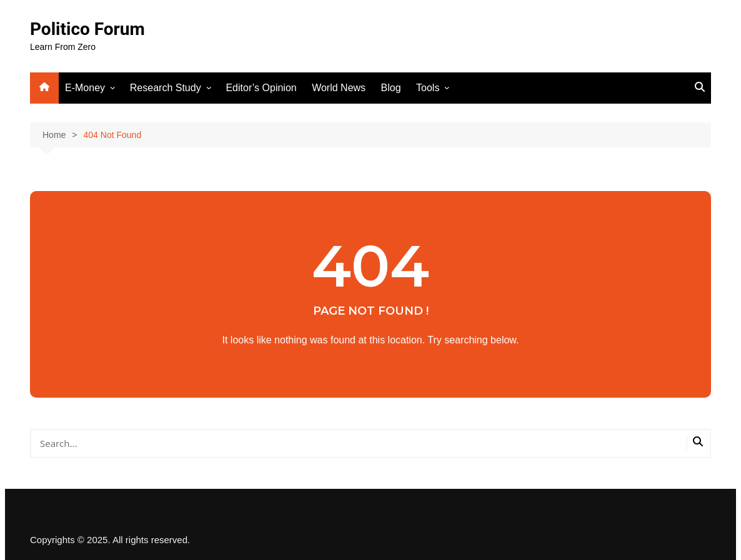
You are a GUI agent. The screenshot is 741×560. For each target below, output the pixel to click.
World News (339, 88)
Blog (391, 88)
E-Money (85, 88)
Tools (428, 88)
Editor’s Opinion (261, 88)
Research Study (166, 88)
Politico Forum (87, 29)
